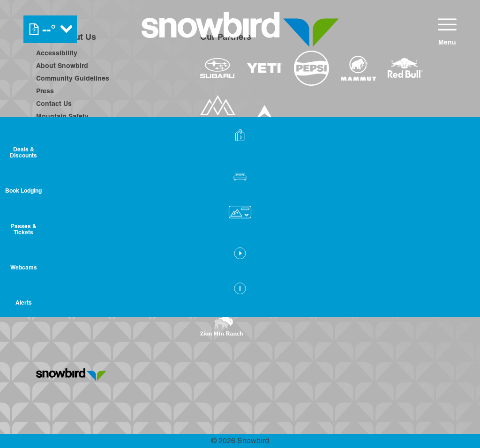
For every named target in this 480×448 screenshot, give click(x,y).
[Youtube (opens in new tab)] (123, 248)
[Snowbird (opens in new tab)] (220, 272)
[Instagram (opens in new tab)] (71, 248)
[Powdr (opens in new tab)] (222, 247)
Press (45, 91)
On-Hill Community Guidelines (85, 129)
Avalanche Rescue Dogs (75, 167)
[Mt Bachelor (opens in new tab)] (416, 247)
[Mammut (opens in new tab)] (358, 68)
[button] (457, 187)
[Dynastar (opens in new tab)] (265, 116)
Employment (56, 142)
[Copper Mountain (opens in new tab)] (324, 247)
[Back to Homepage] (106, 375)
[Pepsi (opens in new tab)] (311, 68)
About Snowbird (62, 66)
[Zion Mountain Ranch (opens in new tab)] (221, 326)
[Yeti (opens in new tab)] (265, 68)
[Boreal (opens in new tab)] (274, 247)
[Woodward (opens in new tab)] (368, 272)
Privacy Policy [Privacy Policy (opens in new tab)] (58, 179)
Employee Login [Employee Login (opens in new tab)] (62, 154)
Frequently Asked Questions (82, 192)
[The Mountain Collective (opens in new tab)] (218, 116)
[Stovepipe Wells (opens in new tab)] (301, 298)
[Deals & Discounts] (457, 146)
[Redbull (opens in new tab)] (405, 68)
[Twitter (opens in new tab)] (97, 248)
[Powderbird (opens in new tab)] (303, 272)
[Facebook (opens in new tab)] (45, 248)
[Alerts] (457, 311)
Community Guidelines (73, 78)
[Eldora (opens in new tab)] (373, 247)
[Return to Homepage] (240, 29)
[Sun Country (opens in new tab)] (231, 298)
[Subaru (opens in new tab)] (218, 68)
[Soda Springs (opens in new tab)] (257, 272)
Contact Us (54, 104)
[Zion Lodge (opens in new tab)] (363, 298)
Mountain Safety (62, 116)
